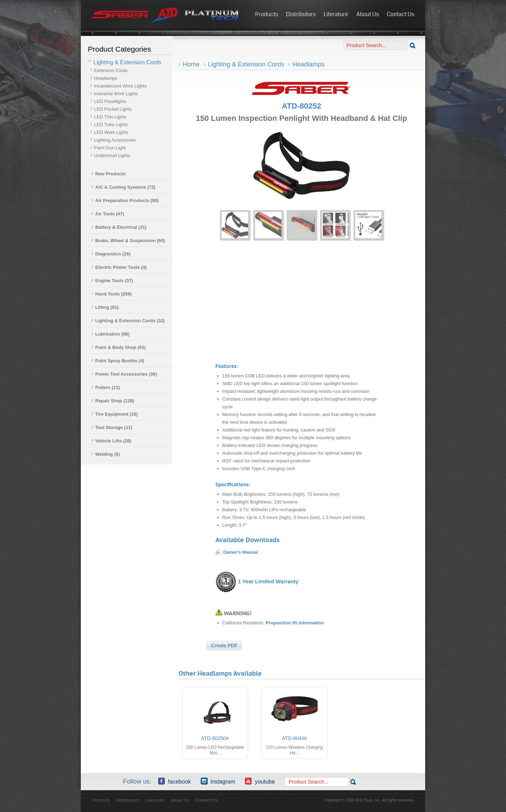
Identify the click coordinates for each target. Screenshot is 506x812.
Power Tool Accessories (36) (124, 374)
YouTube (260, 781)
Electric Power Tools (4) (119, 267)
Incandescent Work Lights (120, 86)
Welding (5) (106, 454)
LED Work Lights (111, 132)
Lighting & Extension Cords (246, 64)
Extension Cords (111, 70)
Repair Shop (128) (113, 401)
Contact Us (401, 14)
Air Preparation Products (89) (125, 200)
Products (267, 14)
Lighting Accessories (115, 140)
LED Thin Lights (110, 117)
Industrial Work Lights (116, 94)
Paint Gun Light (110, 148)
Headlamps (106, 78)
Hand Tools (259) (112, 294)
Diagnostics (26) (111, 254)
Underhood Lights (112, 155)
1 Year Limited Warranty (268, 581)
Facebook (174, 781)
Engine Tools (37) (112, 281)
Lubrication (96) (111, 334)
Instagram (218, 781)
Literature (336, 14)
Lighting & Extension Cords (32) (128, 321)
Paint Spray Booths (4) (118, 361)
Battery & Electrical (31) (119, 227)
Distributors (301, 14)
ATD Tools (166, 15)
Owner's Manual (241, 552)
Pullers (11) (106, 387)
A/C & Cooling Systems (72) (123, 187)
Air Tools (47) (108, 214)
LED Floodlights (110, 101)
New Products (109, 174)
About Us (368, 14)
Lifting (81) (105, 307)
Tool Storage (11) (112, 427)
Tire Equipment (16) (115, 414)
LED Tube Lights (111, 125)
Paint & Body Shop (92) (119, 347)
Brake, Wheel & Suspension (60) (128, 241)
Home (191, 64)
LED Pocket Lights (113, 109)
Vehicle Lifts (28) (111, 441)
